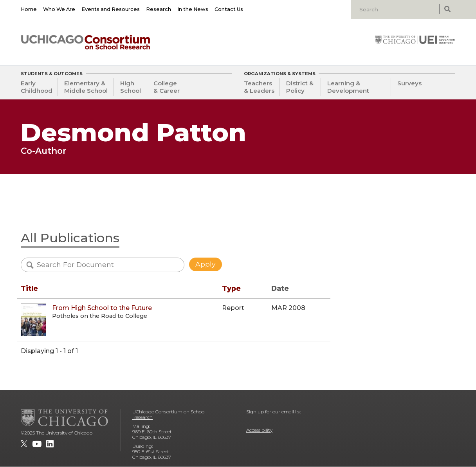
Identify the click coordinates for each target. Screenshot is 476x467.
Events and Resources (111, 9)
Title (29, 288)
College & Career (167, 87)
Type (231, 288)
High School (131, 87)
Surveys (409, 83)
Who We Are (59, 9)
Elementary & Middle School (86, 87)
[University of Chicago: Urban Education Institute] (415, 40)
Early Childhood (37, 87)
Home (29, 9)
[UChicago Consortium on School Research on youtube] (37, 444)
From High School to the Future (102, 308)
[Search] (396, 9)
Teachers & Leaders (259, 87)
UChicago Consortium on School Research (169, 414)
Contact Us (229, 9)
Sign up (255, 412)
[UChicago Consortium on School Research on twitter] (24, 444)
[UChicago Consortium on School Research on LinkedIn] (50, 444)
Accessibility (259, 430)
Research (159, 9)
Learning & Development (348, 87)
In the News (193, 9)
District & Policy (300, 87)
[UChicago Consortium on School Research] (86, 42)
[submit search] (447, 9)
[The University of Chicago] (65, 418)
